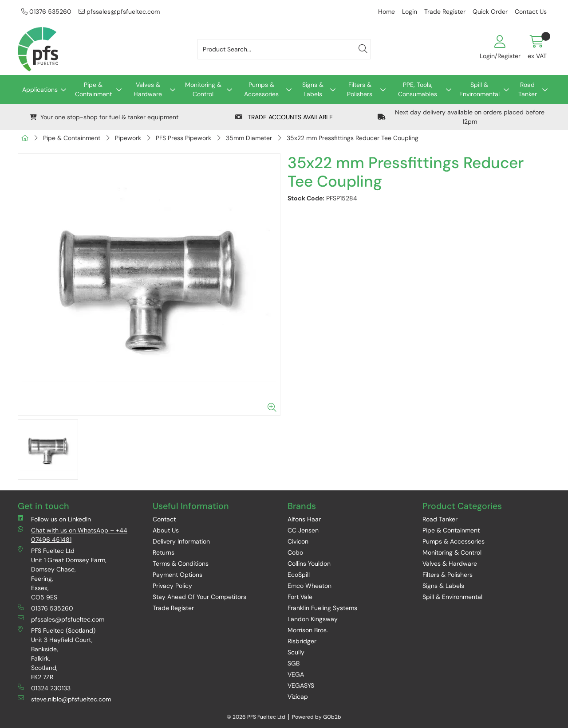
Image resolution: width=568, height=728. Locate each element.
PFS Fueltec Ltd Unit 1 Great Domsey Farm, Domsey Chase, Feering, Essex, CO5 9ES (62, 574)
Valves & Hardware (148, 89)
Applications (40, 90)
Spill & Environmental (479, 89)
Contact (164, 519)
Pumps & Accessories (261, 89)
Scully (296, 652)
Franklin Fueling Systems (322, 608)
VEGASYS (301, 685)
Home (387, 12)
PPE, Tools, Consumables (418, 89)
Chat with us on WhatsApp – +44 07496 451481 (73, 535)
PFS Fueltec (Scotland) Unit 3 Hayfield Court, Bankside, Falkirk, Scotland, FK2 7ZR (57, 654)
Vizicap (298, 697)
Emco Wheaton (310, 586)
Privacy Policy (172, 586)
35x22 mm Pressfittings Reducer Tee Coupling (353, 138)
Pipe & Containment (93, 89)
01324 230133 (44, 688)
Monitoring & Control (203, 89)
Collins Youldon (309, 564)
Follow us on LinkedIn (54, 519)
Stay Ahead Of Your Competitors (199, 597)
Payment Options (177, 575)
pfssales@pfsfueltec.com (119, 12)
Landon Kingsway (313, 619)
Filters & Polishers (360, 89)
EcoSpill (299, 575)
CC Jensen (303, 530)
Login (410, 12)
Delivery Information (181, 541)
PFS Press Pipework (183, 138)
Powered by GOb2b (317, 717)
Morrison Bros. (308, 630)
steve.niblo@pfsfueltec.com (64, 699)
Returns (164, 552)
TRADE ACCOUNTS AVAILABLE (284, 117)
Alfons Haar (304, 519)
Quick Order (490, 12)
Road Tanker (528, 89)
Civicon (298, 541)
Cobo (295, 552)
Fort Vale (300, 597)
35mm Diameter (249, 138)
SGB (294, 663)
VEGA (296, 674)
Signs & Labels (313, 89)
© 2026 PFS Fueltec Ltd (256, 717)
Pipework (128, 138)
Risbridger (302, 641)
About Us (166, 530)
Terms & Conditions (181, 564)
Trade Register (445, 12)
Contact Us (531, 12)
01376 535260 (46, 12)
